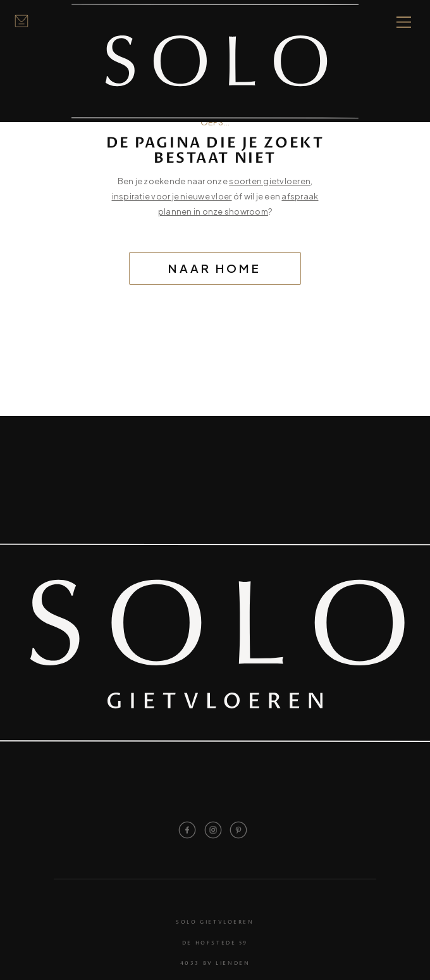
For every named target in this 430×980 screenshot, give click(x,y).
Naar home (215, 268)
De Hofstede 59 (215, 944)
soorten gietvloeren (270, 181)
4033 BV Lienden (215, 964)
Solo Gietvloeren (215, 923)
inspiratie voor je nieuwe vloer (172, 196)
